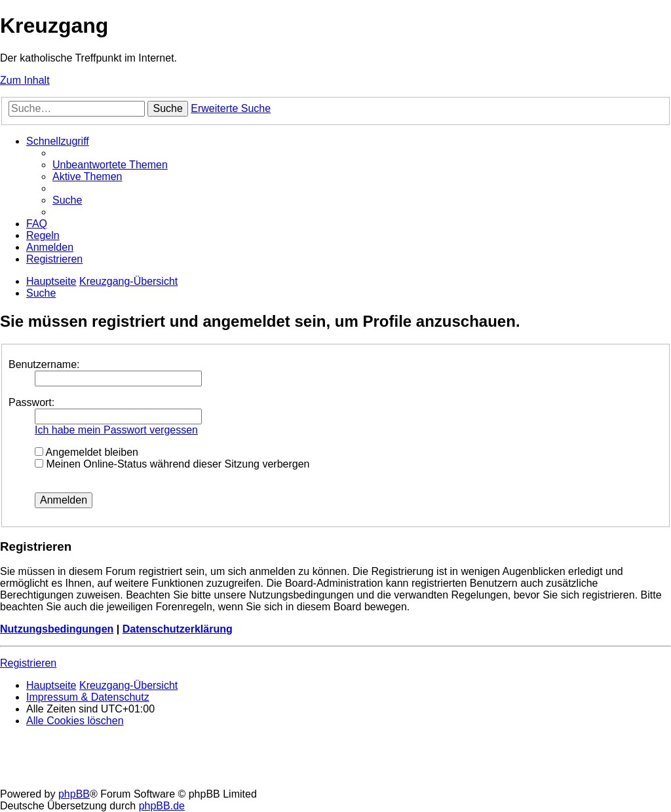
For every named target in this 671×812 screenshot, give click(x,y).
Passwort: (31, 402)
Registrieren (28, 663)
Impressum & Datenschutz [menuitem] (88, 697)
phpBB (74, 794)
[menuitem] (110, 165)
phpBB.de (162, 806)
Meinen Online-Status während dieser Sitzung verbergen (172, 464)
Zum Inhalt (25, 80)
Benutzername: (44, 364)
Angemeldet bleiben (86, 452)
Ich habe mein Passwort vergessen (116, 430)
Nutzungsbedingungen (57, 629)
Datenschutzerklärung (178, 629)
